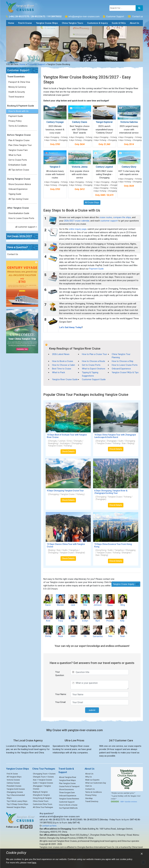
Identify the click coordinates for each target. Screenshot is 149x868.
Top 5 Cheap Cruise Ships (17, 804)
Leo (73, 616)
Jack (73, 600)
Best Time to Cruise (62, 369)
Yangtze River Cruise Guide (65, 379)
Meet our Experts (92, 780)
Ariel (48, 616)
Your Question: (60, 674)
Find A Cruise (25, 23)
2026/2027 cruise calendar (77, 221)
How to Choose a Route (93, 361)
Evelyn (85, 616)
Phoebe (110, 616)
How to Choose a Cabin (64, 365)
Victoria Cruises (13, 780)
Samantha (98, 631)
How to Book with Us (18, 111)
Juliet (73, 631)
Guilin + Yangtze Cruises (43, 783)
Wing (123, 600)
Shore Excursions (66, 789)
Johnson (98, 600)
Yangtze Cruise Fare (18, 150)
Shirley (48, 631)
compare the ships (122, 217)
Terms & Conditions (18, 126)
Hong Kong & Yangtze (42, 798)
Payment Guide (16, 116)
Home (12, 22)
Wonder (60, 600)
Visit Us (88, 786)
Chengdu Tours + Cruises (43, 777)
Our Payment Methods (68, 808)
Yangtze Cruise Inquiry (124, 584)
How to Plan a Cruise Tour (94, 354)
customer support (109, 221)
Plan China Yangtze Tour (20, 145)
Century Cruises (13, 783)
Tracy (60, 616)
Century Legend (104, 167)
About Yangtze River (68, 777)
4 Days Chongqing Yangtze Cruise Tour (65, 491)
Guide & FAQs (119, 23)
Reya (60, 631)
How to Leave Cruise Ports (21, 218)
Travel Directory (92, 801)
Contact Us (13, 254)
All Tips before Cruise (19, 170)
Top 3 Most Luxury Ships (17, 801)
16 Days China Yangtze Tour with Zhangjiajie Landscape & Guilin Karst (115, 436)
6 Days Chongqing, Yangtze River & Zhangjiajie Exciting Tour (111, 492)
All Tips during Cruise (18, 199)
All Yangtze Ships (14, 777)
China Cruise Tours (41, 801)
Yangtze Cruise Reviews (69, 799)
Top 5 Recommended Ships (16, 797)
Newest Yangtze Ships (16, 807)
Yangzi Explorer (104, 122)
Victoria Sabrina (129, 122)
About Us (134, 23)
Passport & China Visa (19, 82)
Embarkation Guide (17, 165)
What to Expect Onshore (94, 369)
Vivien (110, 600)
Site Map (89, 798)
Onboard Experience (18, 189)
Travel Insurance (16, 97)
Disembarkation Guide (19, 213)
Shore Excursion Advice (20, 184)
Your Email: (61, 702)
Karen (48, 600)
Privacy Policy (15, 121)
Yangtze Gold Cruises (16, 789)
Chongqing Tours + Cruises (44, 774)
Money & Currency (17, 87)
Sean (123, 631)
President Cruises (14, 786)
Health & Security (17, 92)
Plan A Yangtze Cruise (19, 140)
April (98, 616)
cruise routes (106, 217)
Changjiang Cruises (15, 792)
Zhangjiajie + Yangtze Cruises (42, 787)
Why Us (88, 777)
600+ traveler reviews (129, 802)
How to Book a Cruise (63, 361)
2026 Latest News (61, 354)
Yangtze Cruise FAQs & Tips (125, 372)
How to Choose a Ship (123, 361)
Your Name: (61, 694)
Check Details (68, 452)
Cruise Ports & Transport (69, 786)
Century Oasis (80, 122)
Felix (110, 631)
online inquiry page (78, 229)
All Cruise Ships (92, 202)
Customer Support (115, 16)
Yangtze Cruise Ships (47, 23)
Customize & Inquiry (97, 23)
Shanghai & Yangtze (41, 795)
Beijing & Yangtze (40, 792)
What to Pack (15, 155)
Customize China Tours (42, 804)
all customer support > (26, 227)
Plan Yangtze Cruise (67, 783)
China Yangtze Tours (72, 23)
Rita (85, 600)
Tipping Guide (15, 194)
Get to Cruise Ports (18, 160)
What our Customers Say (96, 783)
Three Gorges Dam (67, 793)
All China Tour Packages (43, 807)
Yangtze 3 (55, 167)
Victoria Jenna (80, 167)
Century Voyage (55, 122)
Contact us (138, 16)
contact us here (49, 826)
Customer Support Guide (94, 379)
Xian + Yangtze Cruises (42, 780)
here (34, 863)
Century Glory (129, 167)
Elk (85, 631)
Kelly (122, 616)
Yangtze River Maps (67, 780)
